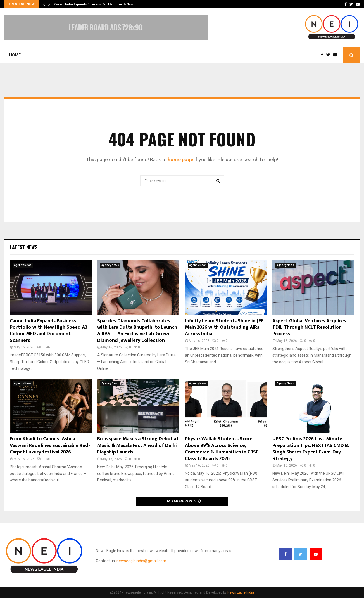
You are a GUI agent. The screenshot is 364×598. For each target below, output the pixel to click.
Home (15, 55)
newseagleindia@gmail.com (141, 561)
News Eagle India (241, 592)
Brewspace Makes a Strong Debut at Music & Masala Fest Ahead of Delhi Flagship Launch (138, 445)
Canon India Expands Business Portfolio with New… (95, 4)
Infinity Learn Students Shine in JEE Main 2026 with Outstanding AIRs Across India (224, 328)
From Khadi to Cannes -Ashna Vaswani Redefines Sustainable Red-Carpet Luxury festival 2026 (50, 445)
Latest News (24, 247)
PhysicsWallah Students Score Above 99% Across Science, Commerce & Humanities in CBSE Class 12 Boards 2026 (222, 449)
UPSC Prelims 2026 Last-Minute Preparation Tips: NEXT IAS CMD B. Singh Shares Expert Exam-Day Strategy (311, 449)
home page (180, 159)
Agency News (23, 265)
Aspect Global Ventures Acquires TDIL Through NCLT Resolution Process (309, 328)
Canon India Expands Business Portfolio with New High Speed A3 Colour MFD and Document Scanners (49, 331)
